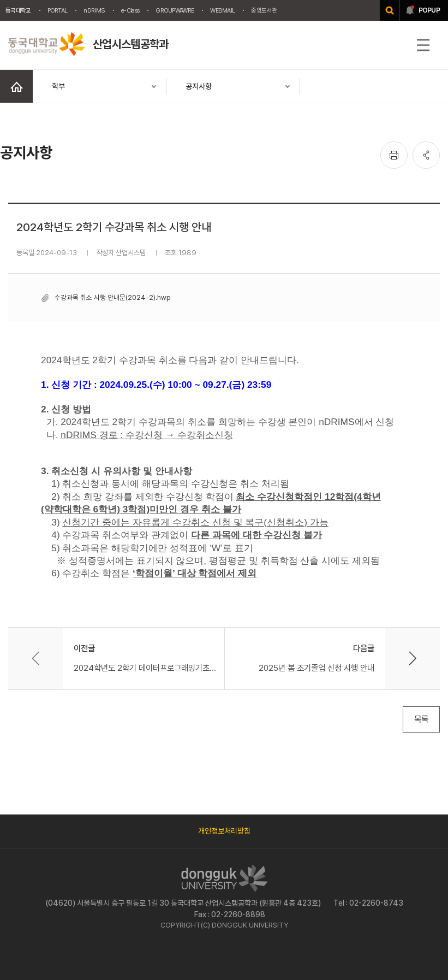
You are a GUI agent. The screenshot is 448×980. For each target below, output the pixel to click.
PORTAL (58, 10)
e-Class (130, 10)
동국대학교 (18, 10)
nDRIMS (94, 10)
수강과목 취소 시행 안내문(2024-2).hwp (112, 297)
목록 (421, 719)
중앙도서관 (264, 10)
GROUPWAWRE (175, 10)
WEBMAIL (222, 10)
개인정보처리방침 (224, 831)
